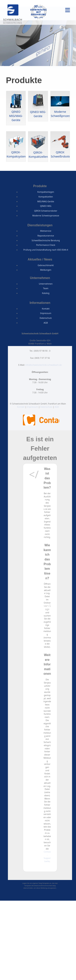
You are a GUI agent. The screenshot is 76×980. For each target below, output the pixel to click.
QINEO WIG (46, 206)
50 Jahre (38, 12)
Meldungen (46, 270)
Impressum (46, 313)
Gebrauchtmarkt (46, 265)
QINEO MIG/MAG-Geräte (16, 116)
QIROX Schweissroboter (46, 211)
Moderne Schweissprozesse (46, 216)
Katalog (46, 293)
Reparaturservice (46, 236)
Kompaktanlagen (46, 192)
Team (46, 288)
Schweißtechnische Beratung (46, 240)
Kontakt (46, 309)
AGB (46, 323)
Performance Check (46, 245)
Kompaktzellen (46, 197)
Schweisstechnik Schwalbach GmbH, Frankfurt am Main (13, 14)
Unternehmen (46, 284)
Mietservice (46, 231)
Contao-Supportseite (47, 856)
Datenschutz (46, 318)
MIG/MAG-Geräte (46, 201)
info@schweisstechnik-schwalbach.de (43, 365)
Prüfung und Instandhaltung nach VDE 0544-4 (46, 250)
